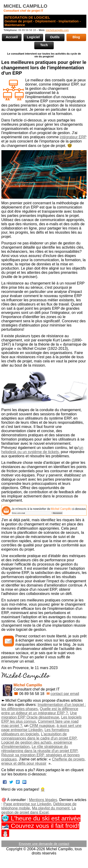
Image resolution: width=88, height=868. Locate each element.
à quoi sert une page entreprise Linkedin (42, 728)
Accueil (12, 37)
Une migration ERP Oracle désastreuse (39, 715)
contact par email (65, 694)
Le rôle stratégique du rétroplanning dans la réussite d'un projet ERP (39, 749)
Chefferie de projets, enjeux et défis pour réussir (44, 761)
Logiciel (33, 37)
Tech (44, 45)
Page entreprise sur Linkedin (27, 804)
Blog (76, 37)
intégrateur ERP (73, 137)
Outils (55, 37)
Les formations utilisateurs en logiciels (35, 732)
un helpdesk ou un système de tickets (42, 450)
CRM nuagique (42, 726)
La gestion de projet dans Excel (39, 810)
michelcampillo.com (57, 30)
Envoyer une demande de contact (44, 844)
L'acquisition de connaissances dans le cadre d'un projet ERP (39, 736)
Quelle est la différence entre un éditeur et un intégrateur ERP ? (40, 711)
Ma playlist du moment (51, 808)
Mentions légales (43, 800)
